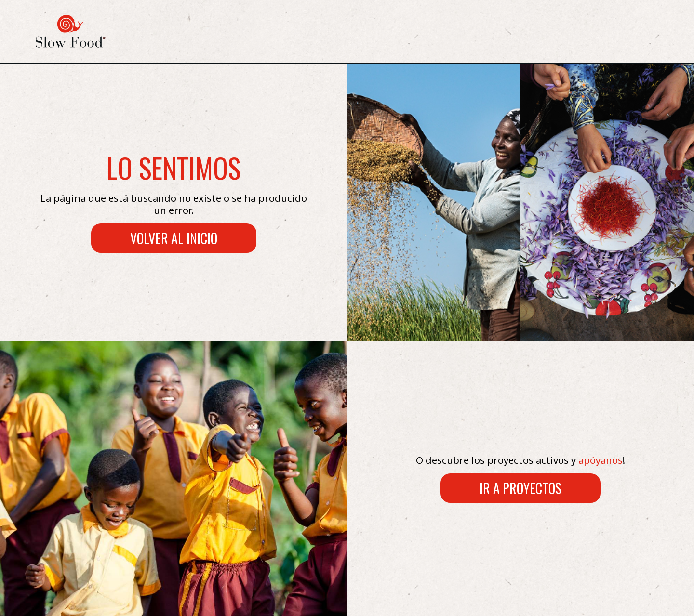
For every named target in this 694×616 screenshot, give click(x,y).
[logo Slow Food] (71, 31)
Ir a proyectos (520, 488)
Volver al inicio (174, 238)
